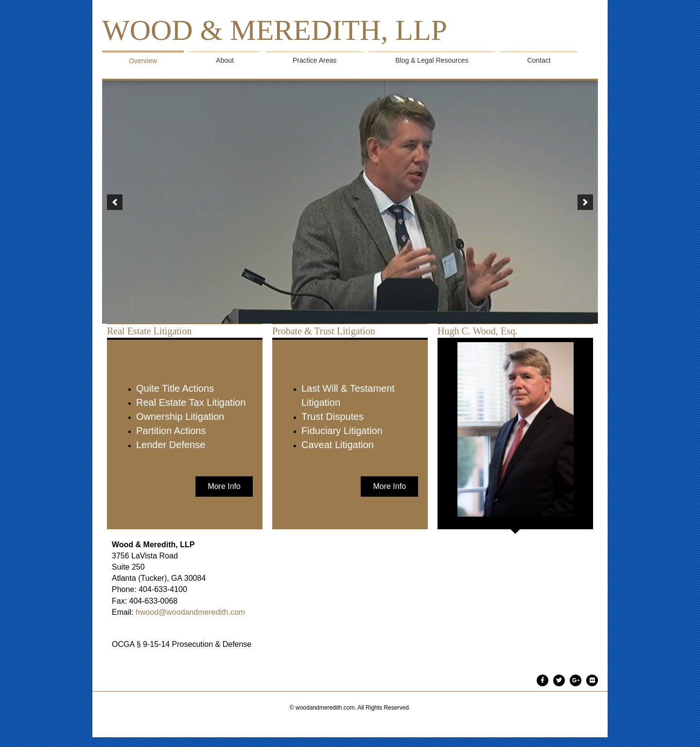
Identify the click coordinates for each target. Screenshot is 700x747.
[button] (115, 202)
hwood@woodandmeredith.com (190, 612)
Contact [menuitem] (539, 60)
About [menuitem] (225, 60)
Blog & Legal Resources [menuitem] (432, 60)
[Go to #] (542, 680)
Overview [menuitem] (143, 61)
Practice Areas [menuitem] (315, 60)
